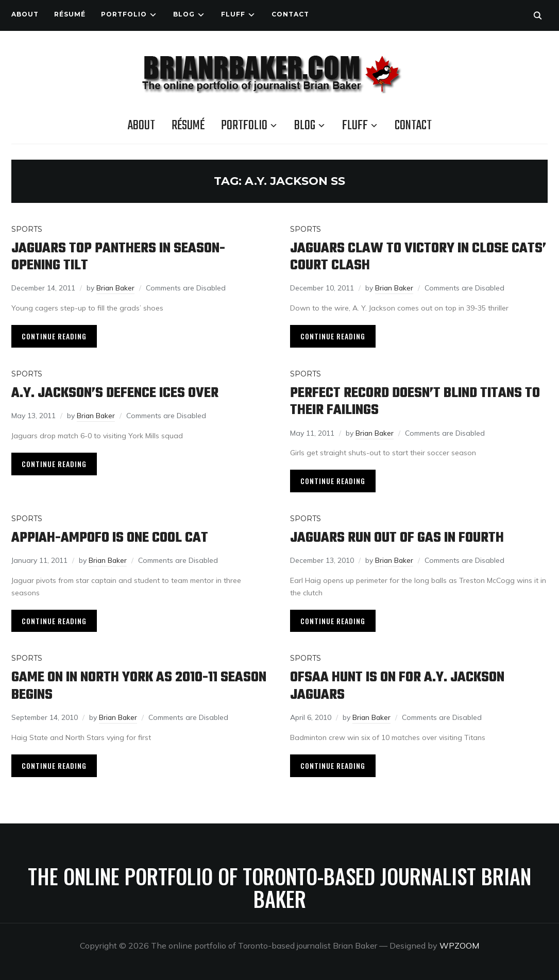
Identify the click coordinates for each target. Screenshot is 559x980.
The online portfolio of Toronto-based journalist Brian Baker (279, 883)
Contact (290, 14)
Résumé (70, 14)
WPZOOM (459, 941)
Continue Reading (54, 335)
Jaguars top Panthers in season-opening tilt (119, 257)
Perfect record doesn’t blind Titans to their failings (416, 401)
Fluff (233, 14)
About (25, 14)
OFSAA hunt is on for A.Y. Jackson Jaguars (399, 683)
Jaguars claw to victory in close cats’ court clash (418, 257)
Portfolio (124, 14)
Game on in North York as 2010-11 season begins (116, 683)
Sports (27, 229)
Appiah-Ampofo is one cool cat (110, 536)
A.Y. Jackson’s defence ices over (116, 392)
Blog (184, 14)
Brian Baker (116, 287)
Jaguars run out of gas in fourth (398, 536)
